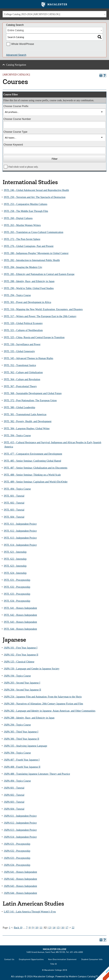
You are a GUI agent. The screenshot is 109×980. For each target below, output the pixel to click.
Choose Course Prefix (16, 106)
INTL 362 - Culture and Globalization (23, 372)
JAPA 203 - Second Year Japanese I (22, 683)
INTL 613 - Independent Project (20, 538)
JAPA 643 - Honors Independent (20, 886)
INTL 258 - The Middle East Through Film (26, 211)
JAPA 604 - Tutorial (14, 809)
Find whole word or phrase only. (23, 167)
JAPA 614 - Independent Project (20, 837)
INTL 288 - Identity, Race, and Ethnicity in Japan (29, 281)
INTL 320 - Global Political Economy (23, 323)
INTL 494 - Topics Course (17, 489)
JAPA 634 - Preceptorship (17, 865)
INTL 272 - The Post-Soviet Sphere (22, 239)
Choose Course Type (15, 132)
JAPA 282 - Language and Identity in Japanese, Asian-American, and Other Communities (50, 711)
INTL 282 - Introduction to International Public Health (32, 260)
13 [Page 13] (50, 928)
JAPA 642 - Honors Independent (20, 879)
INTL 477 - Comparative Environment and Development (33, 454)
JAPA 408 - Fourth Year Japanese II (22, 767)
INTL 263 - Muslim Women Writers (22, 225)
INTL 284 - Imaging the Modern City (23, 267)
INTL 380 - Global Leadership (19, 407)
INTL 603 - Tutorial (14, 510)
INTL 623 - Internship (15, 566)
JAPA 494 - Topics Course (17, 781)
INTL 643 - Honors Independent (20, 622)
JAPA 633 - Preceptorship (17, 858)
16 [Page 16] (63, 928)
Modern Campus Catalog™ (83, 976)
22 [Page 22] (73, 928)
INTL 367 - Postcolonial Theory (20, 386)
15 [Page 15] (58, 928)
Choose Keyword (13, 145)
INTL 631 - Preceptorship (17, 580)
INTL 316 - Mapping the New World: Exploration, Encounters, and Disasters (43, 309)
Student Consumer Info (92, 959)
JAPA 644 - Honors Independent (20, 893)
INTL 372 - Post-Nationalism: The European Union (30, 400)
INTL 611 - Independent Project (20, 524)
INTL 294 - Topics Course (17, 295)
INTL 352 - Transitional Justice (20, 365)
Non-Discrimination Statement (62, 959)
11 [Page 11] (41, 928)
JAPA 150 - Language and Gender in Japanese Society (32, 669)
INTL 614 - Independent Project (20, 545)
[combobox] (54, 14)
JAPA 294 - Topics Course (17, 725)
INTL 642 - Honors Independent (20, 615)
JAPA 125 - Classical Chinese (19, 662)
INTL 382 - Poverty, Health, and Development (28, 421)
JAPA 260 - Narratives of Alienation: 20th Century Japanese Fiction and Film (43, 704)
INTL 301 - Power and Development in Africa (27, 302)
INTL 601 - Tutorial (14, 496)
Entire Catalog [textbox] (16, 30)
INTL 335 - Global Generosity (19, 351)
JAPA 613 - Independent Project (20, 830)
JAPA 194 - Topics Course (17, 676)
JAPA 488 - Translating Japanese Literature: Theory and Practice (37, 774)
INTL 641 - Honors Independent (20, 608)
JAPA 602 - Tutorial (14, 795)
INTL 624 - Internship (15, 573)
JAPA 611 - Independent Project (20, 816)
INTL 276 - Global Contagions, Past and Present (29, 246)
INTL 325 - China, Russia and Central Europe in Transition (34, 337)
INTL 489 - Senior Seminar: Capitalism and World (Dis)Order (36, 482)
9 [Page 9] (33, 928)
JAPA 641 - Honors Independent (20, 872)
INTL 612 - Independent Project (20, 531)
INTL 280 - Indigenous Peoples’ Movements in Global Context (36, 253)
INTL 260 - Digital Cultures (18, 218)
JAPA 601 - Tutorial (14, 788)
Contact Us (9, 959)
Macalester (54, 5)
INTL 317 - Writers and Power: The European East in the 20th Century (40, 316)
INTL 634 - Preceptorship (17, 601)
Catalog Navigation (16, 65)
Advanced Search (16, 55)
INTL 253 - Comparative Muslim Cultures (26, 204)
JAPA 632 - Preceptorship (17, 851)
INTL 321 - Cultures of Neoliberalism (23, 330)
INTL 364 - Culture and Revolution (22, 379)
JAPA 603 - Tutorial (14, 802)
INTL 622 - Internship (15, 559)
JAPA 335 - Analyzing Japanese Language (25, 746)
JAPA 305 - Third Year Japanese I (21, 732)
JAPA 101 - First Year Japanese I (21, 648)
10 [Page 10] (37, 928)
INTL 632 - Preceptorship (17, 587)
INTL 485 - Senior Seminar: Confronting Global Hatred (32, 461)
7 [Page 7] (27, 928)
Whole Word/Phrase (23, 44)
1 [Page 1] (10, 928)
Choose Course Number (17, 119)
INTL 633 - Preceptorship (17, 594)
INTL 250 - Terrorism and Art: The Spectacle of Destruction (35, 197)
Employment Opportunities (31, 959)
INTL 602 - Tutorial (14, 503)
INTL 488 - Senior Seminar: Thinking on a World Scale (32, 475)
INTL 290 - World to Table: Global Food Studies (29, 288)
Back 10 (18, 928)
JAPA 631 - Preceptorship (17, 844)
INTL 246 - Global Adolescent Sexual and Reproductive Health (36, 190)
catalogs (19, 976)
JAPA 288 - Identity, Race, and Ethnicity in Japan (29, 718)
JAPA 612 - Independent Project (20, 823)
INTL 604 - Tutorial (14, 517)
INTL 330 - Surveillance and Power (22, 344)
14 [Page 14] (54, 928)
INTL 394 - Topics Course (17, 435)
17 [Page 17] (67, 928)
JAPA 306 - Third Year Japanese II (21, 739)
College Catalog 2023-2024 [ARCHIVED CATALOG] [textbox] (32, 14)
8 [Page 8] (30, 928)
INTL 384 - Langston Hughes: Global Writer (27, 429)
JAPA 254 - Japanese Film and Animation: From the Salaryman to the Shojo (43, 697)
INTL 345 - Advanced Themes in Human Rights (28, 358)
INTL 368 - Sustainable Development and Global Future (33, 393)
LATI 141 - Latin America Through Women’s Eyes (30, 912)
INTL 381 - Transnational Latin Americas (25, 414)
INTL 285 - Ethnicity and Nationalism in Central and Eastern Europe (39, 274)
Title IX (53, 964)
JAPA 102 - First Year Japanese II (21, 655)
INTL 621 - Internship (15, 552)
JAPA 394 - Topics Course (17, 753)
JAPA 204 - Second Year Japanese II (22, 690)
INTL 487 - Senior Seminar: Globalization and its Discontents (36, 468)
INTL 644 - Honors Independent (20, 629)
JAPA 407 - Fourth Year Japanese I (22, 760)
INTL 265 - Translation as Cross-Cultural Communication (33, 232)
